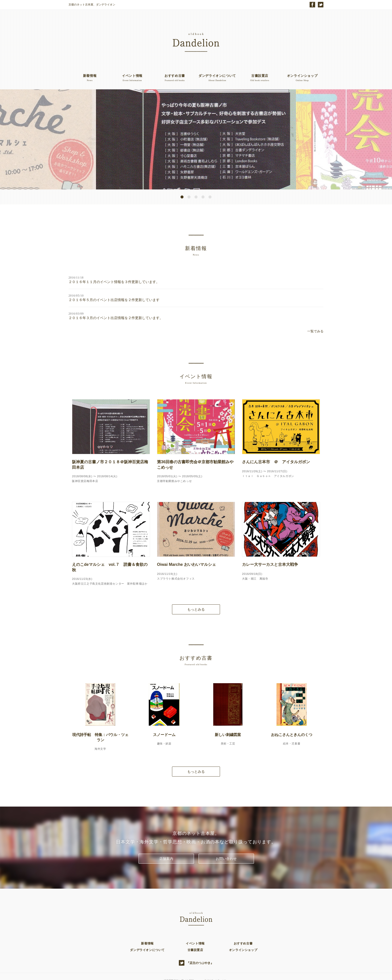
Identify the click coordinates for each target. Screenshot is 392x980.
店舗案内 (166, 845)
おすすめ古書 (243, 930)
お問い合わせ (226, 845)
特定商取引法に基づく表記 (178, 967)
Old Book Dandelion (219, 967)
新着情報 (147, 930)
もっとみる (196, 596)
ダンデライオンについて (147, 937)
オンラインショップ (243, 937)
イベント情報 (195, 930)
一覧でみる (315, 318)
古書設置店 (195, 937)
